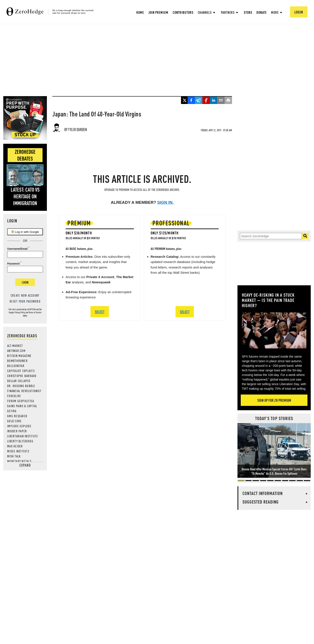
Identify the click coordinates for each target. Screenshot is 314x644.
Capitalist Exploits (21, 371)
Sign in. (165, 202)
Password (13, 264)
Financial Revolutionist (24, 391)
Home (140, 12)
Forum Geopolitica (21, 401)
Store (248, 12)
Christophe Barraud (22, 376)
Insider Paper (17, 431)
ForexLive (14, 396)
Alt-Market (15, 346)
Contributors (183, 12)
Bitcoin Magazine (19, 356)
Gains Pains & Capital (22, 406)
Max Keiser (15, 446)
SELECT (100, 312)
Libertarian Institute (23, 436)
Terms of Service (35, 312)
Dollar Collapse (19, 381)
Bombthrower (17, 361)
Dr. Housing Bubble (21, 386)
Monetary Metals (19, 461)
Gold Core (14, 421)
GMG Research (17, 416)
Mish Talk (14, 456)
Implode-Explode (19, 426)
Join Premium (158, 12)
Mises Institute (18, 451)
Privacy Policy (20, 312)
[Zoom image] (274, 330)
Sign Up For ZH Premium (274, 400)
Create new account (25, 295)
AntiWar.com (16, 351)
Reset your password (25, 301)
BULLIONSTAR (16, 366)
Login (25, 282)
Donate (261, 12)
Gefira (12, 411)
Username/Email (17, 249)
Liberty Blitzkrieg (20, 441)
